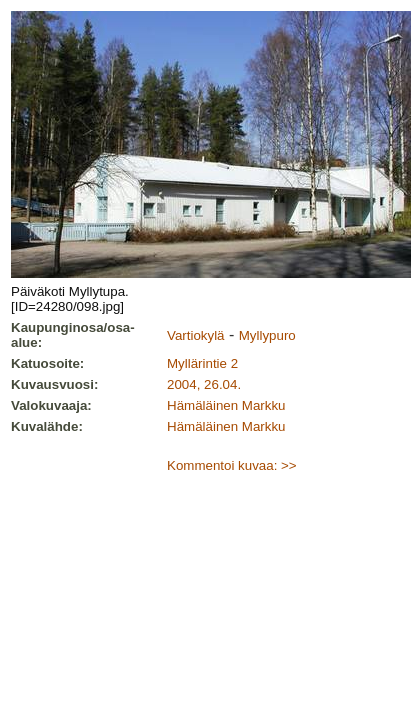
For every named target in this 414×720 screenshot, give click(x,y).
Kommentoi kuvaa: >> (232, 465)
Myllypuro (267, 335)
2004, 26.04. (204, 384)
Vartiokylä (196, 335)
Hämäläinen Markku (226, 405)
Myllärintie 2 (202, 363)
